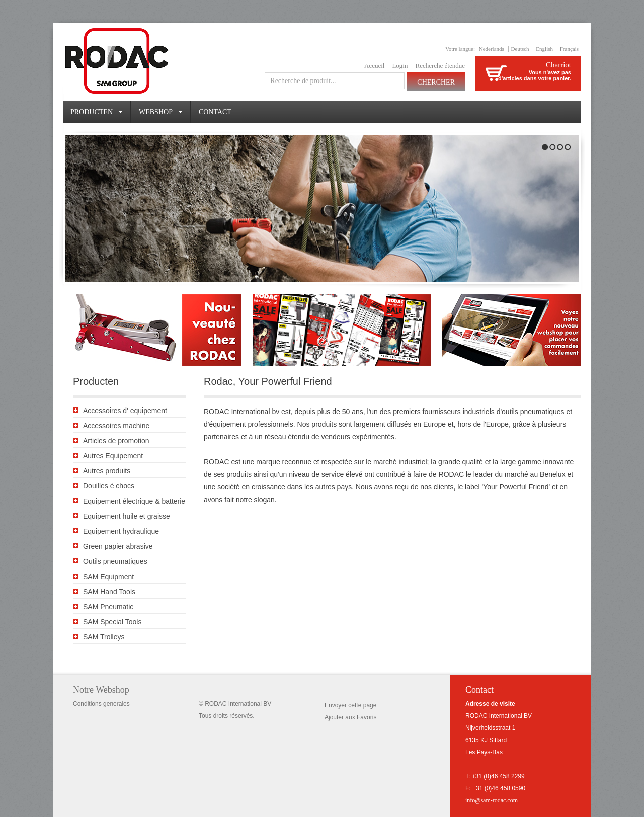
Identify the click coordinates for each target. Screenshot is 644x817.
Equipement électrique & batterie (134, 501)
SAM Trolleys (104, 637)
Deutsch (520, 49)
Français (569, 49)
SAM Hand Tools (109, 592)
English (544, 49)
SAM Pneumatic (108, 607)
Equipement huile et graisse (127, 516)
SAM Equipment (108, 577)
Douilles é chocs (109, 486)
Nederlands (492, 49)
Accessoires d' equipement (125, 411)
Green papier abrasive (118, 546)
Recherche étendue (440, 66)
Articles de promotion (116, 441)
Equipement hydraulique (121, 531)
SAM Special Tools (112, 622)
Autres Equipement (113, 456)
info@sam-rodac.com (492, 800)
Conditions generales (101, 704)
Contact (215, 112)
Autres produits (107, 471)
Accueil (374, 66)
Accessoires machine (116, 426)
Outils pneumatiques (115, 561)
